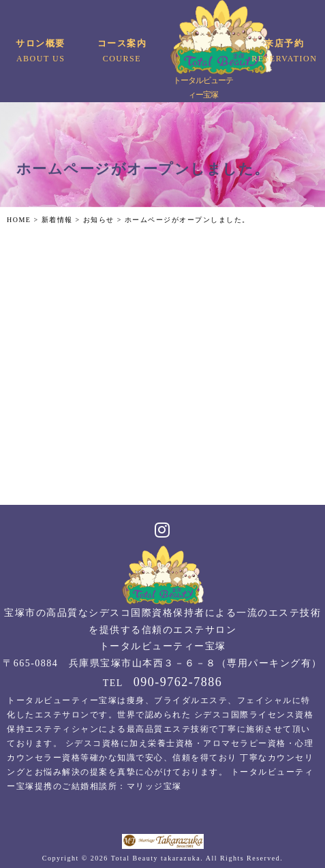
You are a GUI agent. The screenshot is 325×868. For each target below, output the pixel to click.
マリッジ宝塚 (154, 786)
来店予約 (284, 52)
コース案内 (122, 52)
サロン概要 (41, 52)
